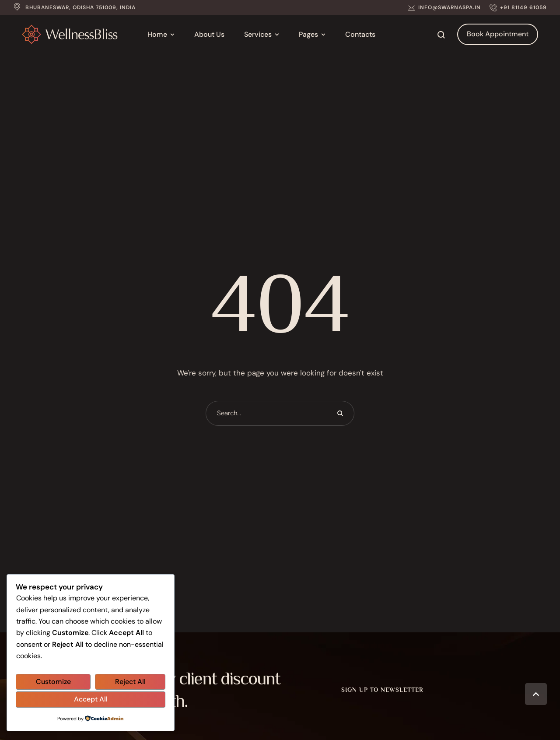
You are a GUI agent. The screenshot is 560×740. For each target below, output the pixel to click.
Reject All (130, 682)
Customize (53, 682)
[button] (444, 7)
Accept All (91, 699)
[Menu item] (161, 35)
